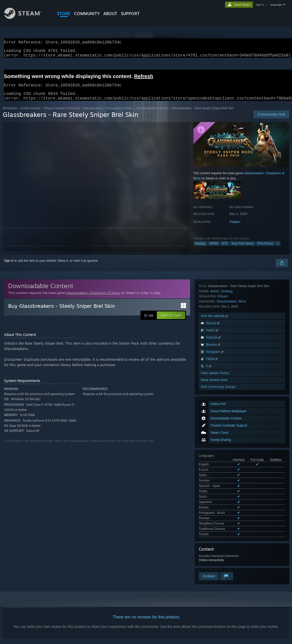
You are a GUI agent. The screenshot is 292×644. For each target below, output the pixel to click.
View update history (215, 507)
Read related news (214, 514)
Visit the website (215, 450)
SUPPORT (130, 14)
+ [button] (278, 249)
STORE (64, 14)
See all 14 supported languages (220, 381)
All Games (10, 114)
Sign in (9, 267)
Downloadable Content (152, 114)
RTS (225, 249)
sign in (260, 5)
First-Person (265, 249)
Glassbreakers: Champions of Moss (108, 114)
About (110, 14)
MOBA (214, 249)
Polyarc (235, 228)
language (276, 5)
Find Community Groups (218, 521)
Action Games (31, 114)
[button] (171, 321)
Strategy (200, 249)
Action (215, 425)
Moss (242, 435)
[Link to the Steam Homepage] (27, 18)
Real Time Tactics (243, 249)
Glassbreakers (227, 435)
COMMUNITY (87, 14)
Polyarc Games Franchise (62, 114)
